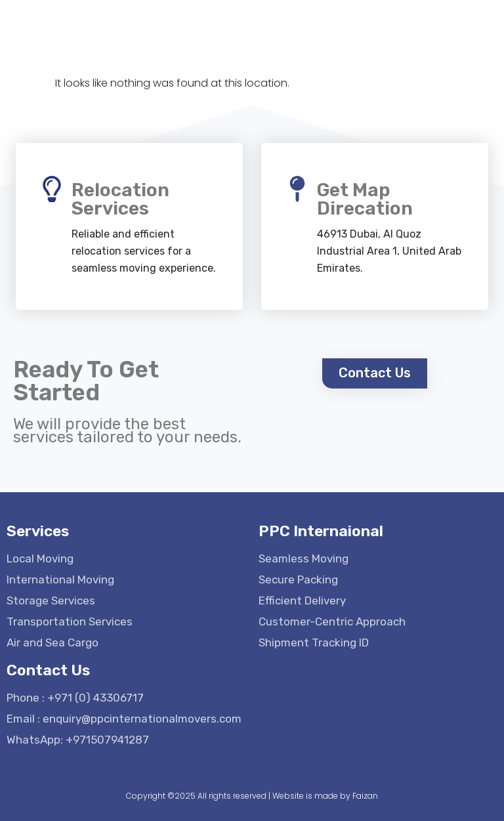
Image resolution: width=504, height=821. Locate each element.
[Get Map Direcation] (297, 189)
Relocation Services (120, 199)
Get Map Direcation (365, 199)
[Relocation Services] (52, 189)
